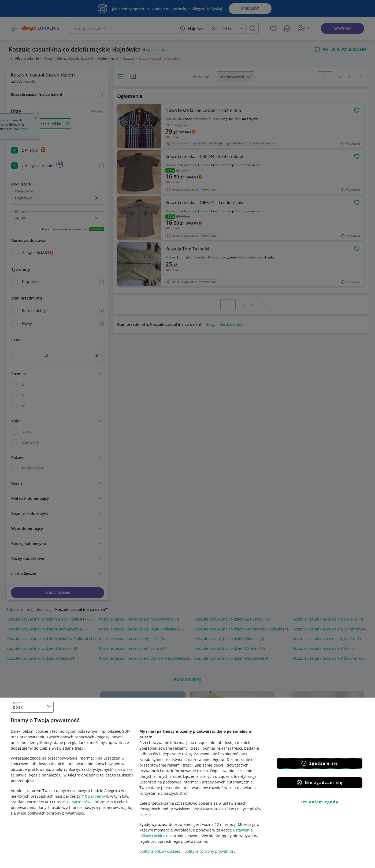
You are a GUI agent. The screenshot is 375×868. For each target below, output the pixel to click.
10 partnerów (95, 796)
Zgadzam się (319, 763)
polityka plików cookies (160, 851)
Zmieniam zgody (320, 802)
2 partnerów (79, 802)
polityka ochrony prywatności (211, 851)
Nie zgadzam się (319, 783)
